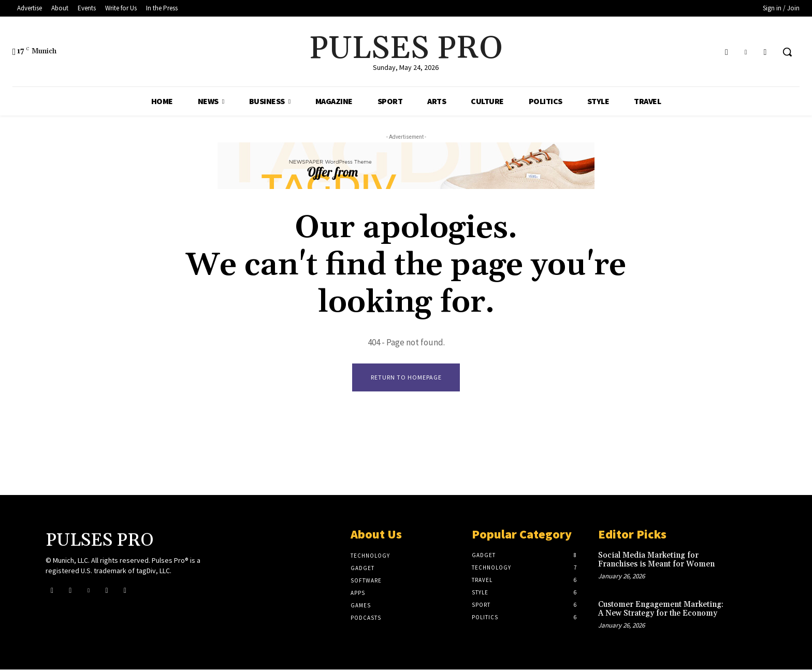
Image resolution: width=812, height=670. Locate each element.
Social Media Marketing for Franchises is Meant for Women (656, 560)
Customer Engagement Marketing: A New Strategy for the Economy (661, 609)
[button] (787, 52)
